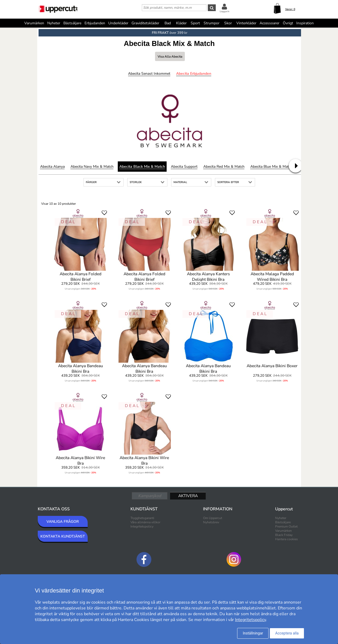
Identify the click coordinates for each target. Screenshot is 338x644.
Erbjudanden (95, 23)
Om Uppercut (213, 518)
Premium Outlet (286, 526)
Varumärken (34, 23)
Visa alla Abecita (170, 57)
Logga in (224, 11)
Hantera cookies (287, 539)
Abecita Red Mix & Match (224, 167)
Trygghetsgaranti (142, 518)
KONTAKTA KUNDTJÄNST (63, 536)
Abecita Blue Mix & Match (271, 167)
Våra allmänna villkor (145, 522)
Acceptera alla (287, 633)
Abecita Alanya (52, 167)
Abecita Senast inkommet (149, 74)
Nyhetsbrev (211, 522)
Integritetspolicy (142, 526)
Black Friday (284, 535)
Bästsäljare (72, 23)
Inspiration (305, 23)
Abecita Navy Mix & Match (92, 167)
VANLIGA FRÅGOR (63, 522)
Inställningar (253, 633)
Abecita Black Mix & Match (142, 167)
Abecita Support (184, 167)
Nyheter (54, 23)
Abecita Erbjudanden (194, 74)
